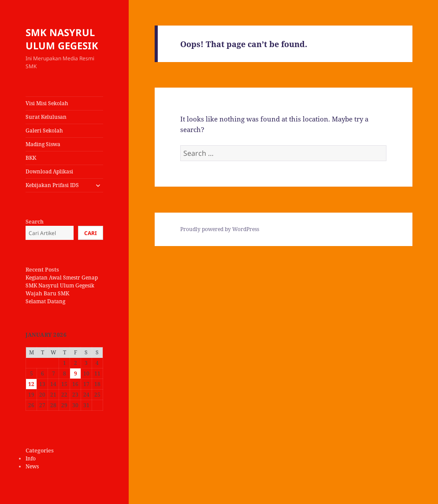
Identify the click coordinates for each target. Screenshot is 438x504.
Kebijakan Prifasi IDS (52, 185)
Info (31, 458)
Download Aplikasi (49, 171)
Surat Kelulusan (46, 117)
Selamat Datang (45, 301)
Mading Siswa (43, 144)
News (32, 466)
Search (35, 222)
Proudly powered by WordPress (220, 229)
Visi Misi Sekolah (47, 103)
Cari (91, 233)
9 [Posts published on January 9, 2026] (76, 373)
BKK (31, 158)
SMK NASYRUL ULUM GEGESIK (62, 39)
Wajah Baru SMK (47, 293)
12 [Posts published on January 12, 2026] (31, 384)
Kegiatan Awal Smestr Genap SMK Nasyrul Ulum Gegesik (62, 281)
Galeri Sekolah (44, 131)
